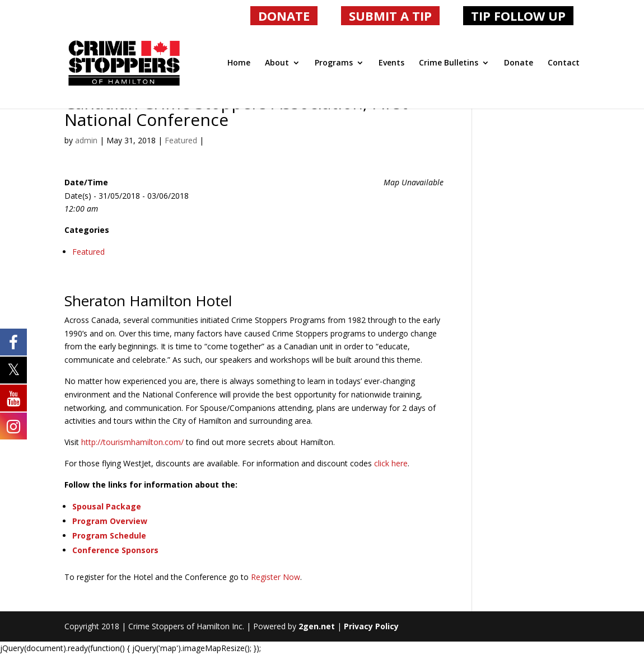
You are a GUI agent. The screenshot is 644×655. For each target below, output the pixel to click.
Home (239, 63)
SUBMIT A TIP (390, 16)
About (277, 63)
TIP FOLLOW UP (518, 16)
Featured (181, 140)
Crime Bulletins (449, 63)
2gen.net (317, 626)
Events (391, 63)
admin (86, 140)
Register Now (276, 577)
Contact (564, 63)
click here (391, 463)
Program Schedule (109, 535)
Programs (334, 63)
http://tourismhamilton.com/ (132, 442)
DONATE (284, 16)
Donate (519, 63)
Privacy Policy (371, 626)
